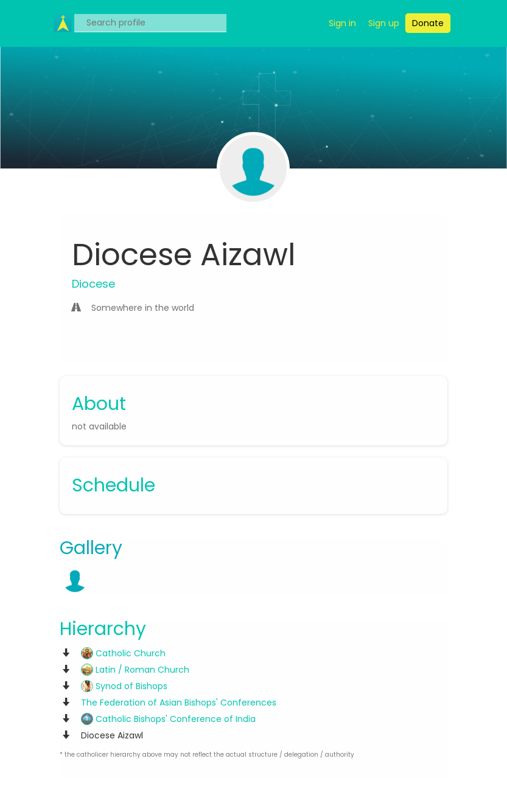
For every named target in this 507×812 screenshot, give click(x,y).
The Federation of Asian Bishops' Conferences (179, 703)
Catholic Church (123, 653)
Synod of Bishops (124, 686)
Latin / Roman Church (135, 670)
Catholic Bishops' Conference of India (168, 719)
